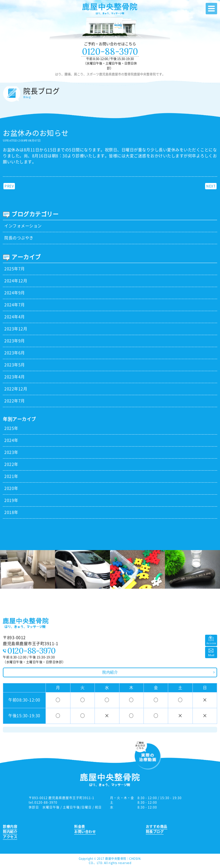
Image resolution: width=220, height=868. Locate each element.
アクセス (10, 837)
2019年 (11, 500)
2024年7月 (15, 305)
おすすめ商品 (157, 827)
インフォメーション (23, 226)
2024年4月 (15, 317)
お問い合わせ (85, 832)
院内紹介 (110, 672)
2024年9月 (15, 293)
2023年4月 (15, 377)
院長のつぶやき (19, 238)
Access (211, 643)
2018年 (11, 512)
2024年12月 (16, 281)
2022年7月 (15, 401)
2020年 (11, 488)
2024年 (11, 440)
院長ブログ (155, 832)
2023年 (11, 452)
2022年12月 (16, 389)
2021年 (11, 476)
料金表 (80, 827)
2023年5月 (15, 365)
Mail (211, 655)
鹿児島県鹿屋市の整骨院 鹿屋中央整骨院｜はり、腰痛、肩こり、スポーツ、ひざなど (110, 9)
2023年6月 (15, 353)
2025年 (11, 428)
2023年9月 (15, 341)
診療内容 (10, 827)
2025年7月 (15, 269)
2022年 (11, 464)
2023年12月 (16, 329)
